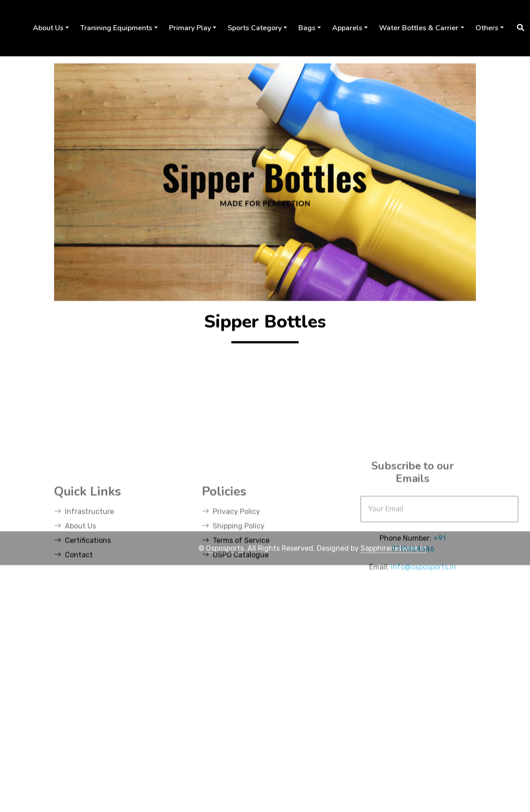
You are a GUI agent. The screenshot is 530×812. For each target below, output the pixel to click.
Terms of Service (236, 598)
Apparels (347, 28)
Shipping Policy (233, 584)
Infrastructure (84, 569)
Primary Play (190, 28)
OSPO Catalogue (235, 612)
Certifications (82, 598)
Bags (307, 28)
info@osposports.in (423, 624)
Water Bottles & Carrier (419, 28)
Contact (73, 612)
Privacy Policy (231, 569)
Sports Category (255, 28)
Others (487, 28)
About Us (48, 28)
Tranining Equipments (116, 28)
